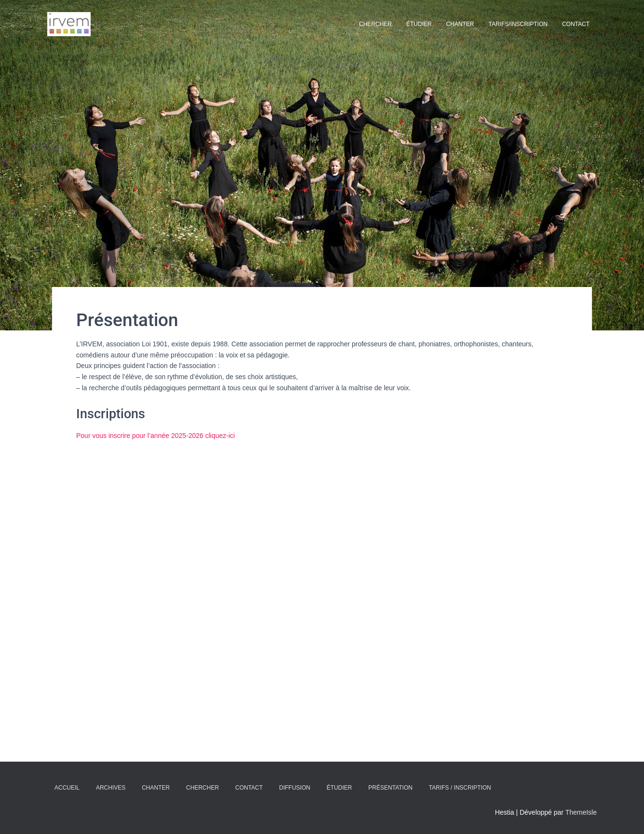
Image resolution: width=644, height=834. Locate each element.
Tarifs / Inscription (460, 788)
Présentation (390, 788)
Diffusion (295, 788)
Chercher (376, 24)
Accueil (67, 788)
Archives (111, 788)
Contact (576, 24)
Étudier (419, 24)
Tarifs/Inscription (518, 24)
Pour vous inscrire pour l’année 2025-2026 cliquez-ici (155, 436)
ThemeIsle (581, 812)
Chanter (460, 24)
